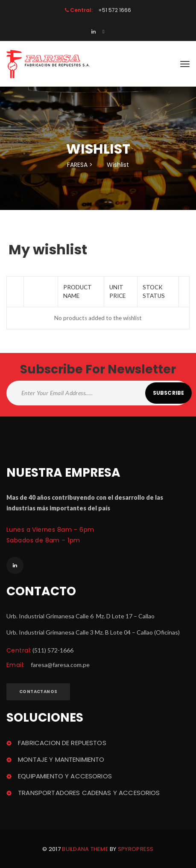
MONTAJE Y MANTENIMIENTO (61, 759)
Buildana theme (85, 849)
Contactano (38, 692)
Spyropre (136, 849)
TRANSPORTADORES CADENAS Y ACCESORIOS (89, 793)
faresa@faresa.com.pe (60, 665)
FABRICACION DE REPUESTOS (62, 743)
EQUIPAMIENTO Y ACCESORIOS (65, 776)
